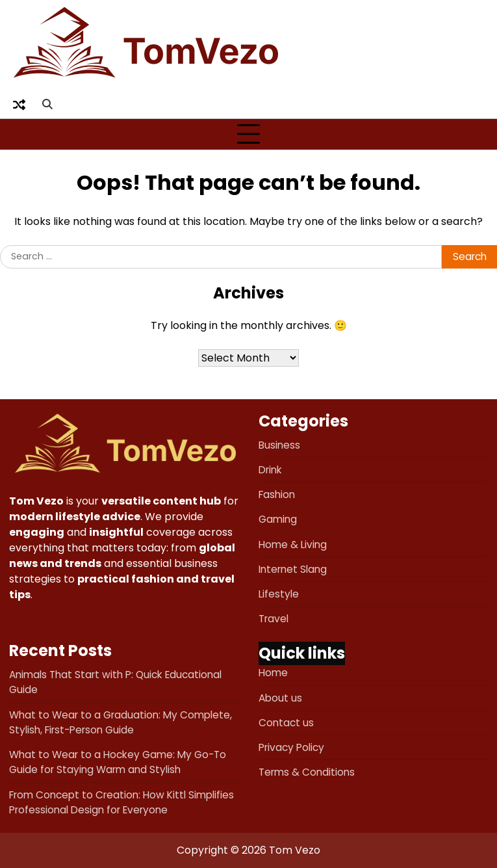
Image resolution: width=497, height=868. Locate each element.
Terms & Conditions (307, 772)
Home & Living (293, 545)
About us (280, 698)
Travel (274, 619)
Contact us (286, 723)
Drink (270, 470)
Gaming (278, 519)
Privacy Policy (291, 747)
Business (279, 445)
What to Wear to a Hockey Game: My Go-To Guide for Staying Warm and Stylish (118, 762)
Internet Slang (293, 569)
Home (273, 673)
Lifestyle (279, 594)
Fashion (277, 494)
